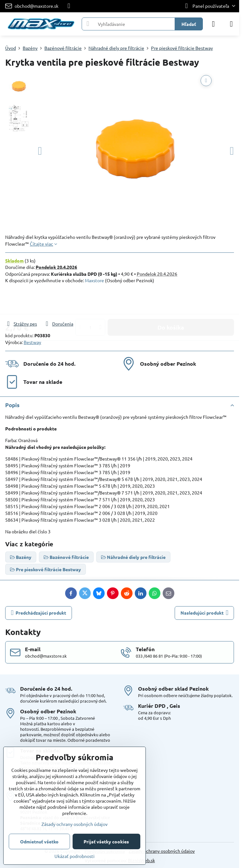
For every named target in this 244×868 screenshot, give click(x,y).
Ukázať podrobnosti (75, 856)
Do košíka (171, 302)
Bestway (32, 342)
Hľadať (189, 24)
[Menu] (231, 24)
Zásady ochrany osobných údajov (162, 851)
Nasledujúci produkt (204, 613)
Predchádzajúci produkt (39, 613)
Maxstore (94, 280)
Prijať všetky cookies (106, 841)
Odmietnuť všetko (39, 841)
